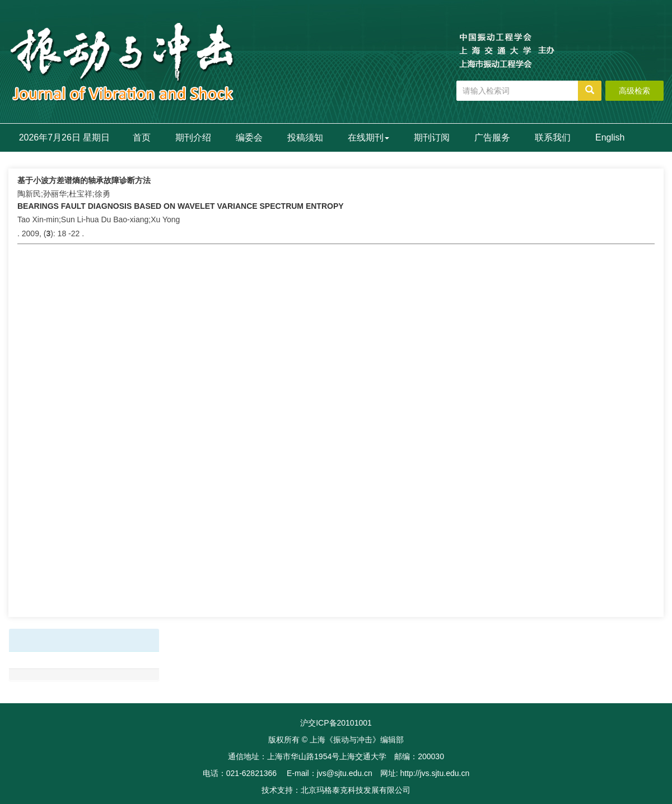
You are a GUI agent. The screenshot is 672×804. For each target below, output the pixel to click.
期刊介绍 (193, 137)
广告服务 (492, 137)
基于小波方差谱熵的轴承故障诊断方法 (84, 180)
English (610, 137)
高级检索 (634, 91)
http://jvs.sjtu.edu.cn (435, 773)
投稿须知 (305, 137)
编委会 (249, 137)
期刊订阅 (432, 137)
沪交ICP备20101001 (336, 723)
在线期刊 (368, 137)
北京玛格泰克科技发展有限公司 (356, 790)
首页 (142, 137)
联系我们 (553, 137)
